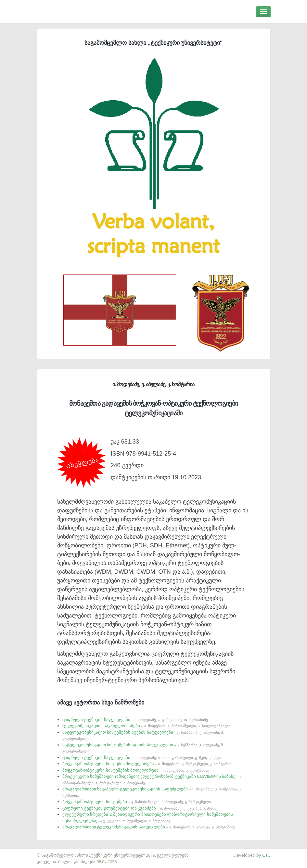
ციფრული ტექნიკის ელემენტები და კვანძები (141, 808)
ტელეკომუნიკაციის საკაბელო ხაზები (146, 726)
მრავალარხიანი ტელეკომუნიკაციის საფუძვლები (149, 827)
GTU (266, 855)
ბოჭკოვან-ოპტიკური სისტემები (137, 802)
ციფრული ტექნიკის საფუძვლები (135, 720)
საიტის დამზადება (19, 852)
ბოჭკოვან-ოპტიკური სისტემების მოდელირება (136, 770)
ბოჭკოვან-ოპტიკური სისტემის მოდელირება (147, 764)
